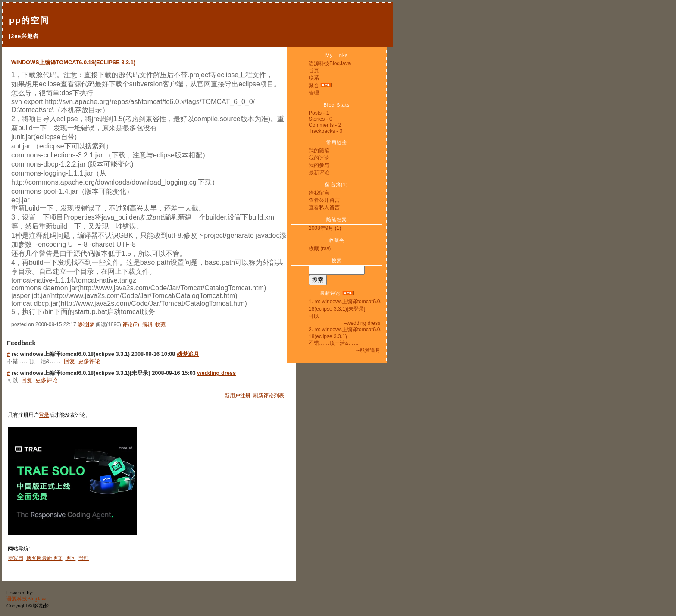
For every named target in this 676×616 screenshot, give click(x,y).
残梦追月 (188, 354)
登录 (44, 415)
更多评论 (89, 361)
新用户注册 (238, 396)
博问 (70, 558)
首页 (314, 71)
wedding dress (217, 373)
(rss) (325, 248)
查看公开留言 (324, 200)
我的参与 (319, 165)
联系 (314, 78)
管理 (314, 93)
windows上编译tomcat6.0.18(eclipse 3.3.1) (73, 62)
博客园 (16, 558)
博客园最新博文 (44, 558)
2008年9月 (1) (325, 228)
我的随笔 (319, 151)
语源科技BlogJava (330, 63)
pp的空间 (29, 20)
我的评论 (319, 158)
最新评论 (319, 173)
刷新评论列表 (269, 396)
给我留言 (319, 193)
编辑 (147, 324)
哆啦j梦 (86, 324)
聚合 (314, 85)
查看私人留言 (324, 207)
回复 (69, 361)
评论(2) (131, 324)
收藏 (314, 248)
